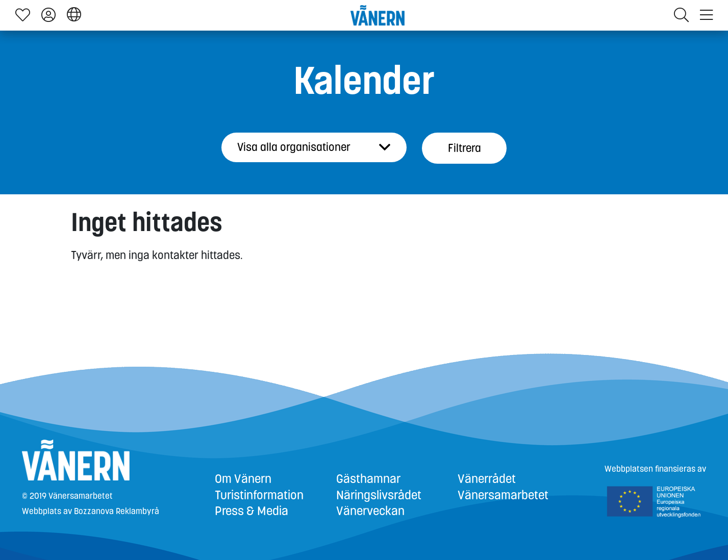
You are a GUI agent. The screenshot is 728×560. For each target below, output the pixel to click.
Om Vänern (243, 479)
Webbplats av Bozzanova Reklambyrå (91, 511)
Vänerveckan (370, 511)
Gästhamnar (368, 479)
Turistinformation (259, 495)
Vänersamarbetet (503, 495)
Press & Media (252, 511)
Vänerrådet (487, 479)
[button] (74, 15)
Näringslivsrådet (379, 495)
